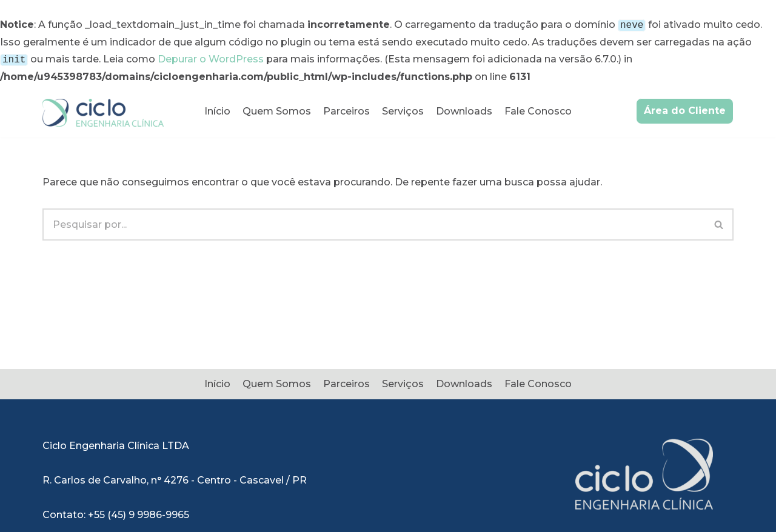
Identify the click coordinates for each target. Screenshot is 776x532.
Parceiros (346, 109)
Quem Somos (277, 109)
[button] (719, 222)
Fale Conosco (538, 109)
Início (217, 109)
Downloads (464, 109)
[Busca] (374, 222)
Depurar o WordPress (211, 58)
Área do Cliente (685, 108)
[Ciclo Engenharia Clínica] (103, 110)
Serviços (403, 109)
